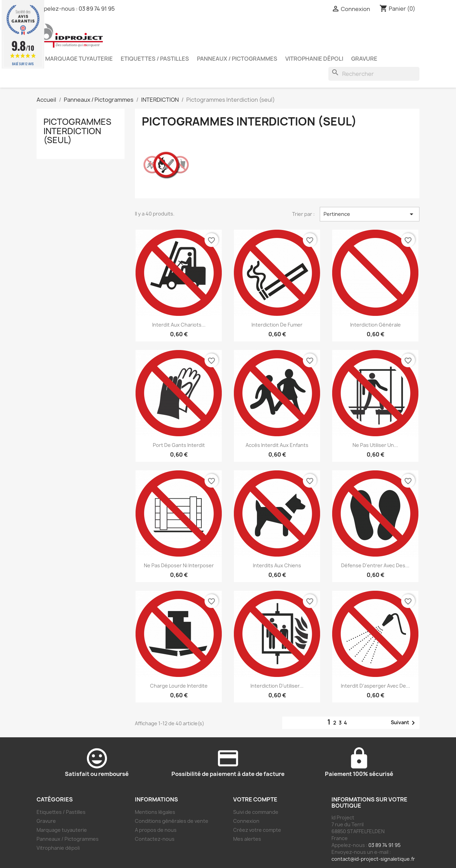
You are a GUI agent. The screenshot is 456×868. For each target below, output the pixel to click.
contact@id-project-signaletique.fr (373, 859)
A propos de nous (156, 830)
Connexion (246, 821)
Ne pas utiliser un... (375, 445)
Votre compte (255, 799)
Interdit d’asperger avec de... (375, 686)
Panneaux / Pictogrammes (237, 59)
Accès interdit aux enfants (277, 445)
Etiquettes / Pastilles (155, 59)
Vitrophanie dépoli (314, 59)
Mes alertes (247, 839)
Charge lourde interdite (179, 686)
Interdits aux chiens (277, 565)
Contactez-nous (155, 839)
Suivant (404, 723)
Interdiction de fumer (277, 325)
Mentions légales (155, 812)
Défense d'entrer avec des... (375, 565)
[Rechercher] (374, 74)
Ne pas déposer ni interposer (179, 565)
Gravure (364, 59)
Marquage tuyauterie (79, 59)
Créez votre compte (257, 830)
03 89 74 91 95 (97, 9)
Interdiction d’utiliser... (277, 686)
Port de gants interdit (179, 445)
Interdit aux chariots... (179, 325)
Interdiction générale (375, 325)
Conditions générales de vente (172, 821)
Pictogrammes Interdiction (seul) (77, 131)
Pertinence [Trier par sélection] (370, 214)
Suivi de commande (256, 812)
